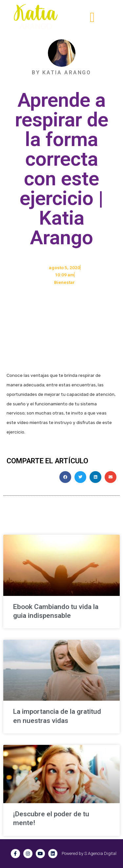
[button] (92, 18)
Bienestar (64, 282)
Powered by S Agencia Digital (89, 853)
